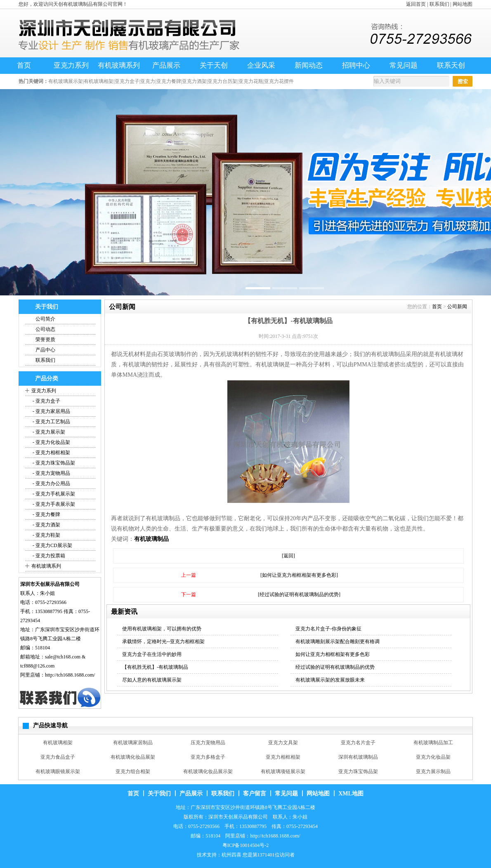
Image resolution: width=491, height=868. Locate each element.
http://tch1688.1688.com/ (70, 675)
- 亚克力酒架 (46, 525)
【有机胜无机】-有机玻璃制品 (155, 667)
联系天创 (451, 65)
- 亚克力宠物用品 (51, 473)
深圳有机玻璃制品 (358, 757)
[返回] (288, 556)
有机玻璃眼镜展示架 (58, 771)
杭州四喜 (231, 855)
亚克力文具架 (283, 743)
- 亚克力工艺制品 (51, 422)
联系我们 (439, 4)
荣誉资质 (45, 340)
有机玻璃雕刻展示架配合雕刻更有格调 (338, 642)
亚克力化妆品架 (433, 757)
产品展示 (166, 65)
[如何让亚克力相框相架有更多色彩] (299, 575)
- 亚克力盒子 (46, 401)
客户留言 (255, 794)
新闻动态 (309, 65)
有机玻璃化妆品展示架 (208, 771)
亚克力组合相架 (133, 771)
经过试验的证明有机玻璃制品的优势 (335, 667)
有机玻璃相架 (58, 743)
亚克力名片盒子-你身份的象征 (328, 629)
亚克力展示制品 (433, 771)
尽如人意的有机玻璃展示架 (152, 680)
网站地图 (463, 4)
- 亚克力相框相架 (51, 453)
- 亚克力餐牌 (46, 514)
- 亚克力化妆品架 (51, 442)
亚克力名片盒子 (358, 743)
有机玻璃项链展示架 (283, 771)
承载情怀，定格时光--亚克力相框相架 (163, 642)
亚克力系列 (71, 65)
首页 (24, 65)
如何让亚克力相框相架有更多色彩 (333, 654)
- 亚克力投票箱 (48, 556)
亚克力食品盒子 (58, 757)
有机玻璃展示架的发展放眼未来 (330, 680)
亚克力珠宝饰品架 (358, 771)
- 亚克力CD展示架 (52, 545)
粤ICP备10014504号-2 (246, 845)
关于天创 (214, 65)
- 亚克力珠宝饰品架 (53, 463)
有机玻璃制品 (151, 539)
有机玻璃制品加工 (433, 743)
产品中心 (45, 350)
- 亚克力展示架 (48, 432)
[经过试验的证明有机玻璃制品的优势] (299, 594)
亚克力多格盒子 (208, 757)
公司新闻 (457, 307)
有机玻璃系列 (119, 65)
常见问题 (404, 65)
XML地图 (351, 794)
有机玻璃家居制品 (133, 743)
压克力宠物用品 (208, 743)
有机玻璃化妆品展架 (133, 757)
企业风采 (261, 65)
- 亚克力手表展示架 (53, 504)
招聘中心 (356, 65)
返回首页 (416, 4)
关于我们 (159, 794)
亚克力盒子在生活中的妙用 (152, 654)
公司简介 (45, 319)
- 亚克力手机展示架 (53, 494)
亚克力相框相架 (283, 757)
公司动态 (45, 329)
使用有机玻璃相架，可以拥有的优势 (162, 629)
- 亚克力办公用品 (51, 484)
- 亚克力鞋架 (46, 535)
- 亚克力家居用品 (51, 411)
